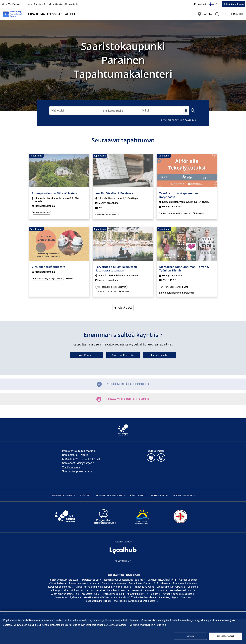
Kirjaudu (237, 14)
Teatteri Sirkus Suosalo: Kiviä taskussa (124, 580)
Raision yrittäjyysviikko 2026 (64, 580)
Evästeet (85, 495)
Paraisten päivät (91, 580)
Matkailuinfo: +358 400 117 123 (81, 459)
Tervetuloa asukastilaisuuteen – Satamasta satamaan (97, 583)
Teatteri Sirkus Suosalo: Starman (149, 590)
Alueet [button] (70, 14)
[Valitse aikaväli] (186, 111)
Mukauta (190, 636)
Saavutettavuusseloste (110, 495)
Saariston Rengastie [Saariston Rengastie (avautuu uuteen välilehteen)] (123, 355)
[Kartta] (205, 14)
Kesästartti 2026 (91, 594)
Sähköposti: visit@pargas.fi (78, 463)
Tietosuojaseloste (63, 495)
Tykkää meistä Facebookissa (123, 384)
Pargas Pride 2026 (113, 594)
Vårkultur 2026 (79, 590)
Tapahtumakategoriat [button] (45, 14)
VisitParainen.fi (71, 467)
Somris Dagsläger (168, 597)
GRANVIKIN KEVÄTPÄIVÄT (161, 580)
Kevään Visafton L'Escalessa (178, 594)
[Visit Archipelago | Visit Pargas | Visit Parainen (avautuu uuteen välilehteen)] (66, 524)
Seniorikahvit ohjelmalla (67, 597)
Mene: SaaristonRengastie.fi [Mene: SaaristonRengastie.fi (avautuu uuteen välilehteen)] (63, 4)
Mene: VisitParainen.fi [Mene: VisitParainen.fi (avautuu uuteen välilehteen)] (13, 4)
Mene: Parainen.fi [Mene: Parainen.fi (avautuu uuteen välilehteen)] (36, 4)
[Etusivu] (12, 14)
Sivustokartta (160, 495)
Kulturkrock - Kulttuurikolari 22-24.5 (109, 590)
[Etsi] (221, 14)
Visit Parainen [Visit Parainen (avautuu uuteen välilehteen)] (87, 355)
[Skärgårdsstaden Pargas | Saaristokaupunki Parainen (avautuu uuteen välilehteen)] (104, 524)
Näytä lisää (125, 308)
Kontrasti (202, 4)
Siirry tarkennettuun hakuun (177, 120)
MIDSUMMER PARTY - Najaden (143, 594)
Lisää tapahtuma (235, 4)
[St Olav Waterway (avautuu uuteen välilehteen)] (180, 524)
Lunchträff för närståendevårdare (137, 597)
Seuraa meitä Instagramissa (123, 399)
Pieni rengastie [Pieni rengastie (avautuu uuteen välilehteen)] (160, 355)
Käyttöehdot (138, 495)
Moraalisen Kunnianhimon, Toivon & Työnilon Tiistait (103, 587)
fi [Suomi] (215, 4)
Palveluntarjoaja (185, 495)
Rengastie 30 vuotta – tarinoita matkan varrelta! (159, 587)
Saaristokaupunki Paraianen (79, 471)
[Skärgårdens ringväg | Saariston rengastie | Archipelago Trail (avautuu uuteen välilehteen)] (142, 524)
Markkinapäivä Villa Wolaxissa (100, 597)
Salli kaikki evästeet (225, 636)
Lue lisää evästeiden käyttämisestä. (148, 625)
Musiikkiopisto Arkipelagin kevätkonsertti (135, 601)
